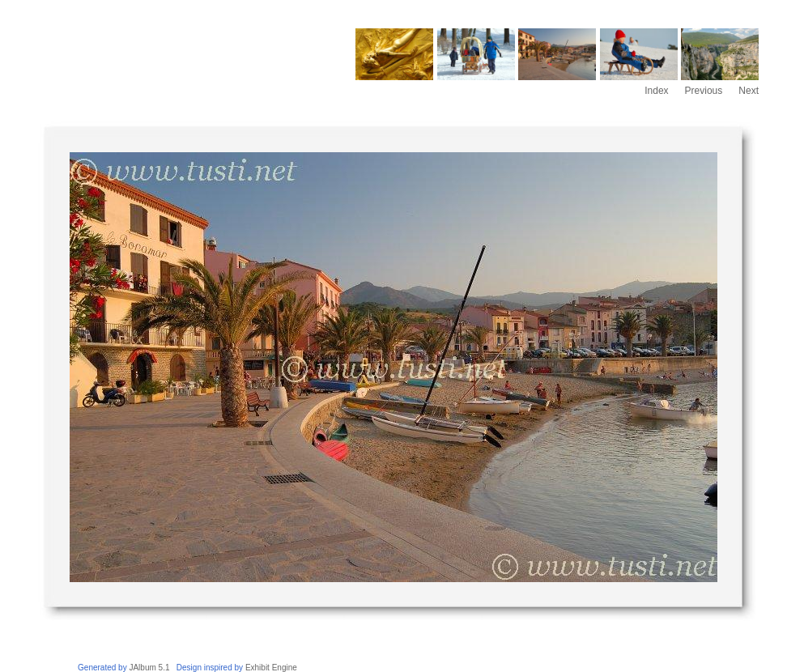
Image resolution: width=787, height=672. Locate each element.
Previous (704, 91)
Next (749, 91)
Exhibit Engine (271, 668)
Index (656, 91)
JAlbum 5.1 (149, 668)
